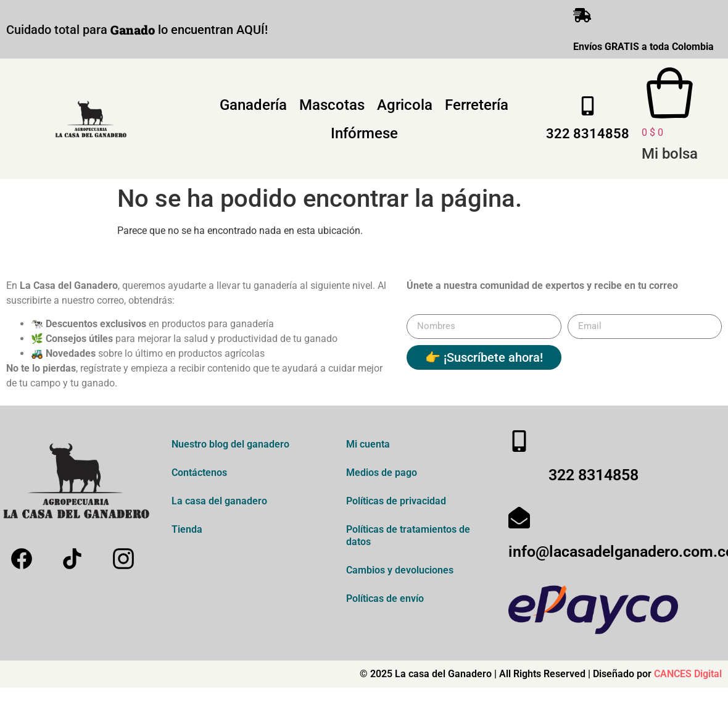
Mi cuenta (368, 447)
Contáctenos (199, 475)
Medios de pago (382, 475)
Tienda (187, 532)
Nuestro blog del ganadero (230, 447)
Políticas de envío (385, 601)
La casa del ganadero (219, 503)
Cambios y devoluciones (400, 573)
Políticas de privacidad (396, 503)
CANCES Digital (688, 676)
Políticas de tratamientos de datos (408, 538)
